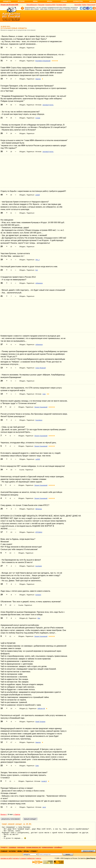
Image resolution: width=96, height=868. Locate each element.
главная (4, 851)
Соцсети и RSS (50, 5)
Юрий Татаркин (40, 722)
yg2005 (38, 459)
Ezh (37, 270)
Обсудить (22, 48)
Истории (21, 1)
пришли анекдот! (88, 851)
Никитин (38, 79)
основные (13, 847)
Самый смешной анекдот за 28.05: (17, 824)
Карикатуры (78, 1)
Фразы (49, 1)
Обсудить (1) (23, 709)
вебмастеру (31, 858)
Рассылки (41, 5)
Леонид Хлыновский (41, 407)
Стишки (64, 1)
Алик (44, 394)
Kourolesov (39, 420)
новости (38, 858)
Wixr (39, 618)
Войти (84, 5)
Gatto (37, 766)
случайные (58, 847)
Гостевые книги (61, 5)
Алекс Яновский (41, 368)
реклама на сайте (6, 858)
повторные (21, 847)
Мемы (35, 1)
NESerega (39, 509)
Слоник (38, 118)
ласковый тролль (48, 105)
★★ (48, 394)
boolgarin (38, 595)
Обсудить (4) (23, 618)
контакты (16, 858)
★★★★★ (55, 61)
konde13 (44, 781)
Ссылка (22, 470)
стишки (34, 851)
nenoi (44, 807)
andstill (38, 195)
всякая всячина (48, 847)
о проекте (23, 858)
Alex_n (38, 260)
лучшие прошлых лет (34, 847)
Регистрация (91, 5)
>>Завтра (17, 814)
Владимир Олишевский (43, 61)
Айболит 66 (41, 709)
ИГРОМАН (39, 532)
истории (12, 851)
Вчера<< (4, 814)
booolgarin (39, 566)
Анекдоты (7, 1)
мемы (20, 851)
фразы (26, 851)
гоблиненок (39, 283)
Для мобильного (32, 5)
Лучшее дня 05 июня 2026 (9, 5)
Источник (38, 105)
